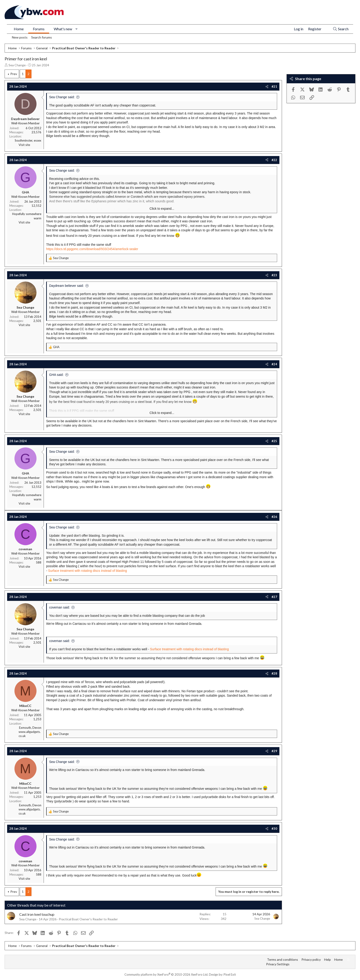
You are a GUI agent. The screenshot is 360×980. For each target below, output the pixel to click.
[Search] (341, 29)
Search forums (42, 37)
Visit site (24, 145)
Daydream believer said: (66, 286)
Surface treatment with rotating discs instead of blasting (88, 571)
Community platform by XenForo (166, 974)
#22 (274, 160)
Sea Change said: (62, 97)
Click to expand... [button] (162, 209)
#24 (274, 364)
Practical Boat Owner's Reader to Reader (88, 919)
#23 (274, 275)
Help (328, 959)
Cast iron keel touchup (37, 914)
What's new (63, 29)
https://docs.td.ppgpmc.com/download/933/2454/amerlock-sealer (92, 249)
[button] (77, 29)
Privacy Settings (278, 964)
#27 (274, 597)
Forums (39, 29)
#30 (274, 829)
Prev (14, 74)
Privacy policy (311, 959)
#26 (274, 517)
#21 (274, 87)
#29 (274, 751)
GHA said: (56, 375)
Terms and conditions (283, 959)
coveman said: (59, 607)
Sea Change (17, 65)
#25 (274, 441)
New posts (20, 37)
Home (19, 29)
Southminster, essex (28, 140)
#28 (274, 673)
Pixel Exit (230, 974)
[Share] (267, 87)
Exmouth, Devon (30, 728)
